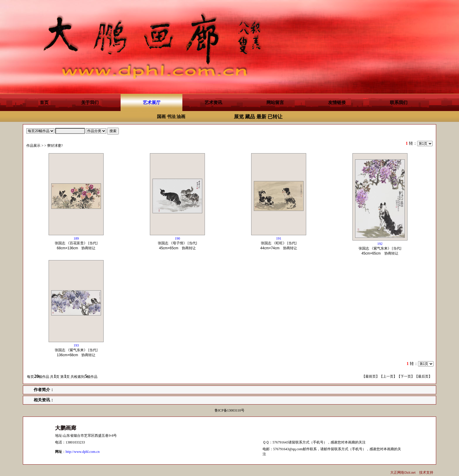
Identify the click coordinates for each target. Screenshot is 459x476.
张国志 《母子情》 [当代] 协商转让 (179, 243)
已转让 (275, 117)
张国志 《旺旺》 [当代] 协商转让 (280, 243)
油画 (181, 117)
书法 (171, 117)
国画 (161, 117)
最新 (261, 117)
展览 (239, 117)
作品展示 (33, 146)
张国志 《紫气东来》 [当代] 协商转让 (380, 249)
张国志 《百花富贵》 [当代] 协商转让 (77, 243)
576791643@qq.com (288, 449)
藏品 (250, 117)
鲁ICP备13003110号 (229, 410)
